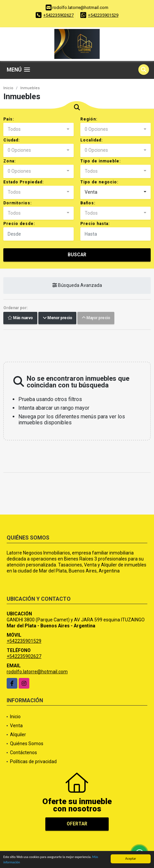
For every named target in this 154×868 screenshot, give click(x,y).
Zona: (9, 161)
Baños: (88, 203)
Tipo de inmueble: (100, 161)
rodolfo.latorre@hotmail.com (37, 672)
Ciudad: (11, 140)
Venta (16, 726)
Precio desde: (19, 224)
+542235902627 (58, 15)
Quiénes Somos (27, 744)
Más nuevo (20, 318)
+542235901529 (103, 15)
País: (9, 119)
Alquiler (18, 735)
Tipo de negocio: (99, 182)
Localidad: (91, 140)
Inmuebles (30, 88)
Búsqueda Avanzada (77, 286)
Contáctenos (23, 753)
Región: (89, 119)
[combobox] (38, 129)
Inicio (8, 88)
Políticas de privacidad (33, 761)
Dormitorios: (17, 203)
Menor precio (57, 318)
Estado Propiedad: (23, 182)
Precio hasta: (95, 224)
